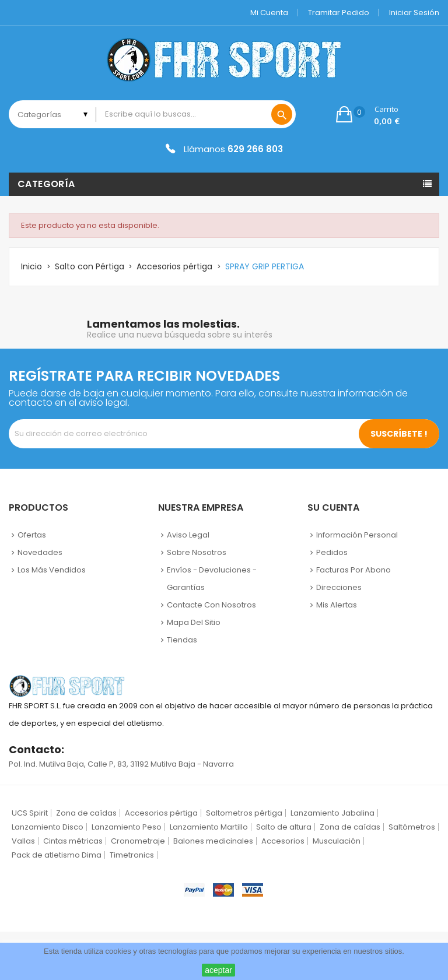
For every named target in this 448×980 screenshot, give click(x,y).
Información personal (357, 535)
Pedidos (332, 552)
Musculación (337, 841)
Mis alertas (337, 605)
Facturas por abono (353, 570)
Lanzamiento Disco (48, 827)
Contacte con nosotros (211, 605)
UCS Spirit (30, 813)
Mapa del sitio (194, 622)
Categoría (46, 184)
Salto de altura (284, 827)
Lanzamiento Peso (127, 827)
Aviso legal (188, 535)
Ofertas (32, 535)
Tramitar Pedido (339, 13)
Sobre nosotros (197, 552)
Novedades (40, 552)
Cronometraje (138, 841)
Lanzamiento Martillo (209, 827)
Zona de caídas (86, 813)
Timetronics (132, 855)
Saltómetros (412, 827)
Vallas (23, 841)
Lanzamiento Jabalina (332, 813)
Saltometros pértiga (244, 813)
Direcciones (339, 587)
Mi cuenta (269, 13)
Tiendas (182, 640)
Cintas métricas (73, 841)
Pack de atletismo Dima (57, 855)
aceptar (218, 970)
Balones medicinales (213, 841)
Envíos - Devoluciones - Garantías (212, 579)
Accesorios (283, 841)
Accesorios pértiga (161, 813)
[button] (368, 114)
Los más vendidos (52, 570)
